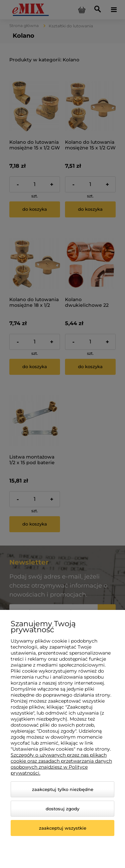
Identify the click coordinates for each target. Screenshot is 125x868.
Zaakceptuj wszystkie (63, 828)
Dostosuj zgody (62, 809)
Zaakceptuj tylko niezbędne (63, 789)
